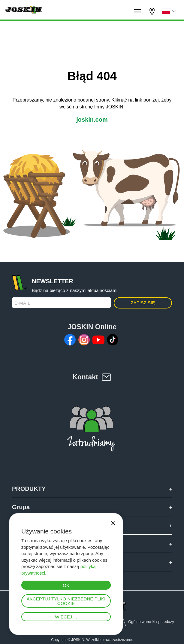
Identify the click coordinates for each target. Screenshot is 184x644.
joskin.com (92, 120)
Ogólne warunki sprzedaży (151, 622)
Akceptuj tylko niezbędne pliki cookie (66, 601)
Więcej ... (66, 617)
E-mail (22, 303)
